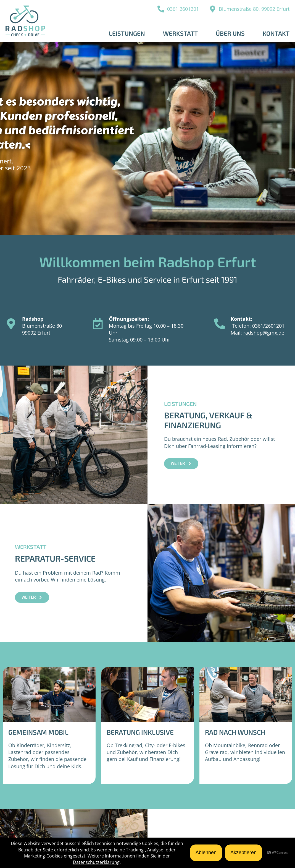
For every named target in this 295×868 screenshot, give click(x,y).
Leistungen (127, 33)
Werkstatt (180, 33)
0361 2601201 (183, 9)
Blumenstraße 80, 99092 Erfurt (254, 9)
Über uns (230, 33)
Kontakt (276, 33)
